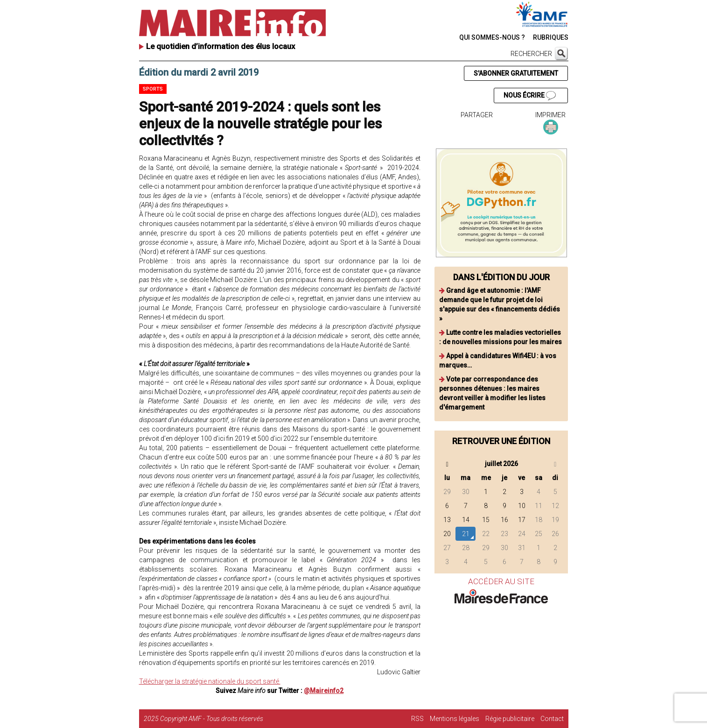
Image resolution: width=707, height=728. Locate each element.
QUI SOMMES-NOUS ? (492, 37)
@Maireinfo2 (324, 691)
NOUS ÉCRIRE (530, 96)
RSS (417, 719)
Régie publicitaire (510, 719)
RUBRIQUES (551, 37)
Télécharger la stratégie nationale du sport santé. (210, 681)
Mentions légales (455, 719)
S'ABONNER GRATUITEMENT (516, 73)
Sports (153, 89)
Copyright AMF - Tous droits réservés (212, 719)
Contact (552, 719)
